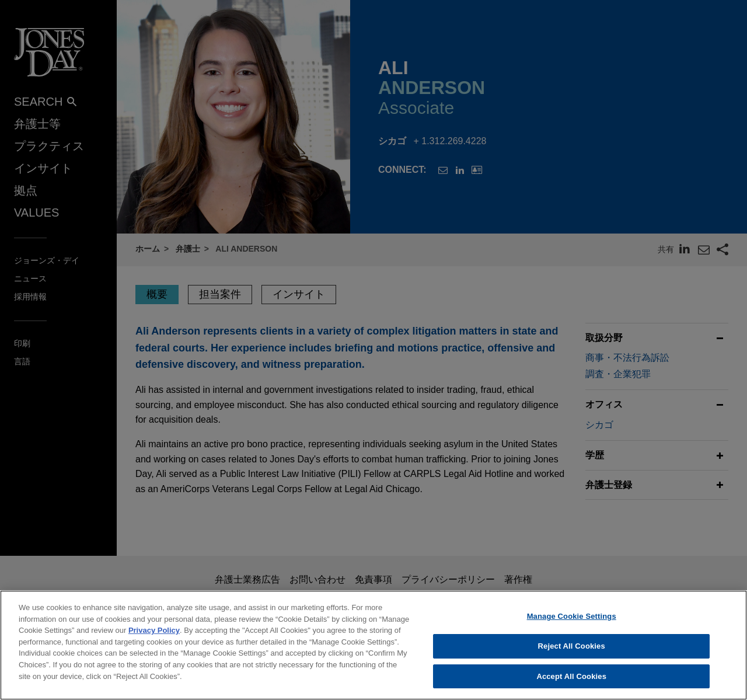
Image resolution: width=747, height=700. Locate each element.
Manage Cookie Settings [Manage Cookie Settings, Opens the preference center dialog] (572, 624)
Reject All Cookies (572, 654)
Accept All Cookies (571, 685)
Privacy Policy (154, 638)
